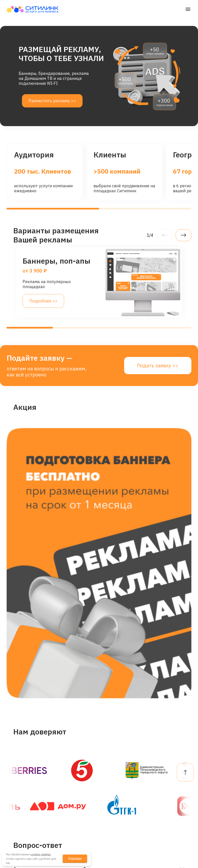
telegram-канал (117, 804)
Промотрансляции (27, 827)
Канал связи (20, 839)
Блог (60, 827)
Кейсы (62, 816)
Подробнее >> (43, 301)
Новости (64, 804)
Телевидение (22, 816)
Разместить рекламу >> (52, 101)
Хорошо (75, 858)
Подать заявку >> (158, 365)
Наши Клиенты (70, 792)
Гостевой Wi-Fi (22, 792)
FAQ (155, 792)
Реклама (17, 850)
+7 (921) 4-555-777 (121, 816)
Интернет (18, 781)
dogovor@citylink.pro (122, 781)
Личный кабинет (168, 781)
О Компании (67, 781)
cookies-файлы (40, 854)
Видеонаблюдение (27, 804)
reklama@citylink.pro (122, 794)
